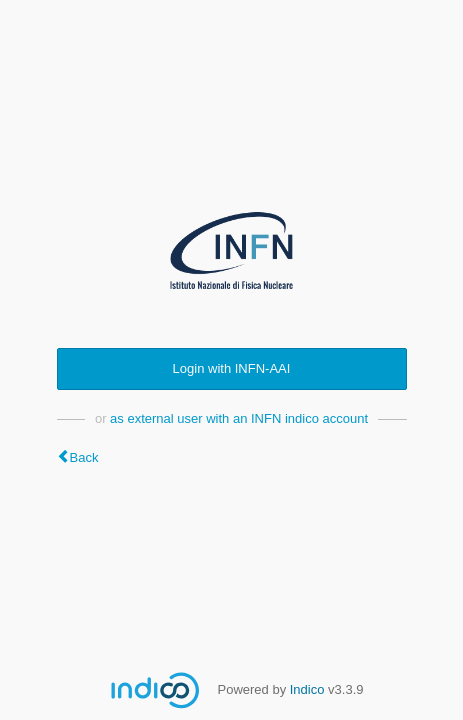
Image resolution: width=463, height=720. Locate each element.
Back (84, 457)
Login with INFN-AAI (232, 368)
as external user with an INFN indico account (239, 418)
